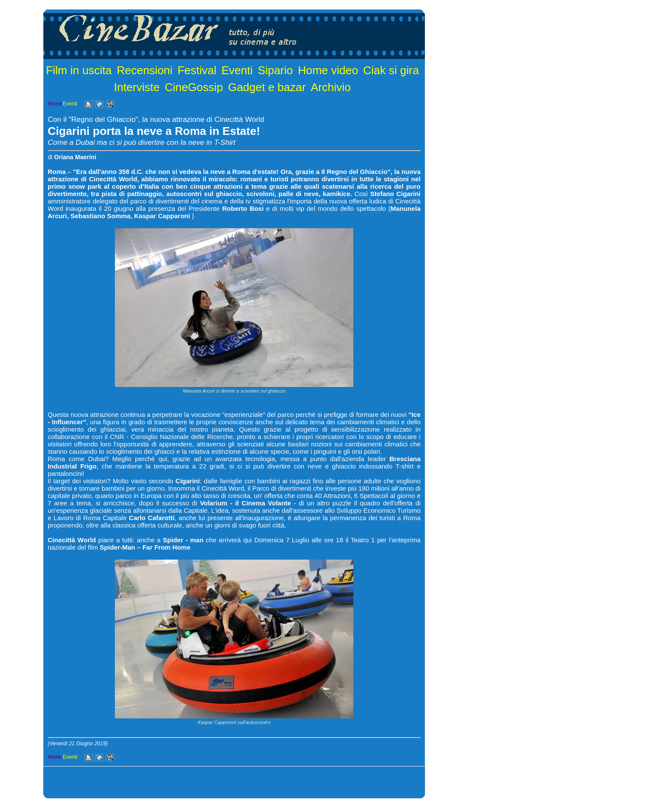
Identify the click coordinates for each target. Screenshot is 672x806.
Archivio (331, 87)
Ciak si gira (391, 70)
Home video (328, 70)
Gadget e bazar (267, 87)
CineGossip (194, 87)
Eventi (237, 70)
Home (55, 104)
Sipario (276, 70)
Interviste (137, 87)
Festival (197, 70)
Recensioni (145, 70)
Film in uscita (79, 70)
